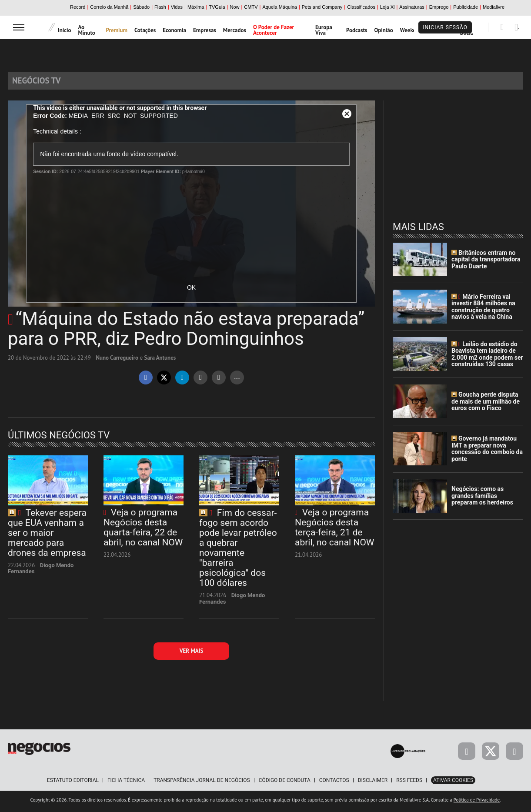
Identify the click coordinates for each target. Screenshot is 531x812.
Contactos (334, 783)
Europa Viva (324, 30)
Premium (117, 30)
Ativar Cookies (453, 783)
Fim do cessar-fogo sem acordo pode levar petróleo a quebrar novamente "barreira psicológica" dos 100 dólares (238, 551)
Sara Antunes (160, 361)
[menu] (19, 27)
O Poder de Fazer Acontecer (274, 30)
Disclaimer (373, 783)
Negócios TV (43, 82)
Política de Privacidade (477, 803)
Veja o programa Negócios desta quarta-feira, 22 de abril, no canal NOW (143, 530)
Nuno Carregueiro (117, 361)
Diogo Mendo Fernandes (41, 572)
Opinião (383, 30)
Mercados (235, 30)
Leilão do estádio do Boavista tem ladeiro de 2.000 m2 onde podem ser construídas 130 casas (487, 357)
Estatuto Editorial (73, 783)
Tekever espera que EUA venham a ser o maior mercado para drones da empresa (47, 536)
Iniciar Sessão (445, 27)
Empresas (205, 30)
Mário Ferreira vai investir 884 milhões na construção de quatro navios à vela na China (483, 310)
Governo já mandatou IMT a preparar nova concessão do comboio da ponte (487, 452)
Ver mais (192, 654)
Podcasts (357, 30)
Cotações (145, 30)
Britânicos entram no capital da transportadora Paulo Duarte (486, 262)
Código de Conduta (285, 783)
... (237, 379)
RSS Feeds (409, 783)
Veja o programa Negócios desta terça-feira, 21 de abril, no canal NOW (334, 530)
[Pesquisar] (502, 27)
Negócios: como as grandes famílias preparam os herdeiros (482, 499)
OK (191, 291)
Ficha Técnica (126, 783)
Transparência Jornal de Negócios (202, 783)
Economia (174, 30)
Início (64, 30)
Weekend (411, 30)
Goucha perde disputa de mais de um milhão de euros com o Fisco (486, 405)
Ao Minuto (86, 30)
